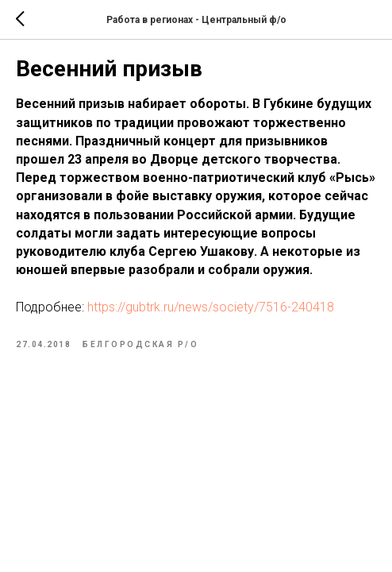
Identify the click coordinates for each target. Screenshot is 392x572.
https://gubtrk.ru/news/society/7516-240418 (211, 307)
